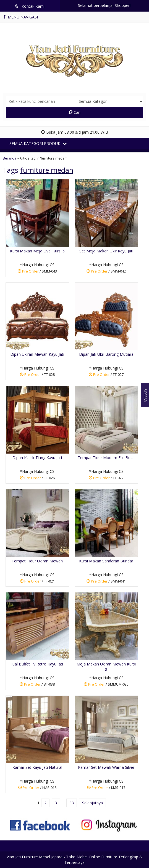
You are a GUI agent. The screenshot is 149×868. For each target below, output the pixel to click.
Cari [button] (74, 112)
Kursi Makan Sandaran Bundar (106, 561)
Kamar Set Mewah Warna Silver (106, 767)
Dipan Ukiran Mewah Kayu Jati (37, 354)
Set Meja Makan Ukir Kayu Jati (106, 251)
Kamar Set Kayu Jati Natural (37, 767)
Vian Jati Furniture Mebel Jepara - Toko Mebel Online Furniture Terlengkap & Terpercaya (74, 860)
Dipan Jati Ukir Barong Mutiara (106, 354)
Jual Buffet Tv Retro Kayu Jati (37, 664)
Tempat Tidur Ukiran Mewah (37, 561)
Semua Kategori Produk (38, 143)
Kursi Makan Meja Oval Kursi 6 (37, 251)
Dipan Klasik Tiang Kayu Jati (37, 458)
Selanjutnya (92, 803)
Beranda (10, 158)
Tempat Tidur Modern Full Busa (106, 458)
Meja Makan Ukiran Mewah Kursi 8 (106, 667)
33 (72, 803)
